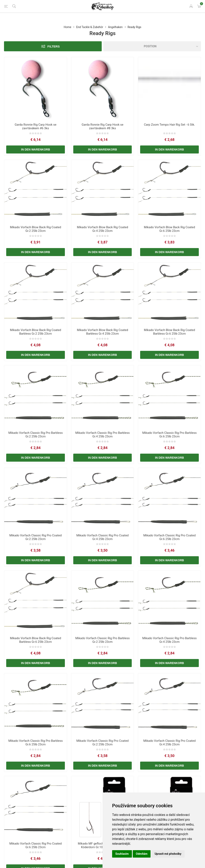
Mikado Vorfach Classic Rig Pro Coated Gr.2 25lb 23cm (36, 537)
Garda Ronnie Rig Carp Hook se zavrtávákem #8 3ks (102, 126)
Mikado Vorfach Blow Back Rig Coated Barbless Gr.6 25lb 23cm (169, 332)
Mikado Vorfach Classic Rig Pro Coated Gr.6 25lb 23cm (169, 537)
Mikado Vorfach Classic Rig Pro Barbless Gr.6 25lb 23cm (170, 435)
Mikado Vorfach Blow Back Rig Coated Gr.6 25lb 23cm (169, 229)
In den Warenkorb (36, 149)
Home (67, 27)
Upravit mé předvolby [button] (168, 854)
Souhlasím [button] (122, 854)
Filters (54, 46)
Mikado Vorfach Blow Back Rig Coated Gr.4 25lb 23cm (102, 229)
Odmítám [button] (142, 854)
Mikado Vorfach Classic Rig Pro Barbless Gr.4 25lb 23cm (102, 435)
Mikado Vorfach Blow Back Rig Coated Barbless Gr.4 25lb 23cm (102, 332)
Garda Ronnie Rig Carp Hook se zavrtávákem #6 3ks (35, 126)
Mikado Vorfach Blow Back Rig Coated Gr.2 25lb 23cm (36, 229)
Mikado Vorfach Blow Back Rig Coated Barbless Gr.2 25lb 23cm (36, 332)
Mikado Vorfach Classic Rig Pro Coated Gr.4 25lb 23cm (102, 537)
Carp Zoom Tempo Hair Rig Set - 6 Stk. (169, 125)
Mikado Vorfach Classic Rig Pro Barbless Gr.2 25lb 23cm (36, 435)
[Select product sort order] (152, 46)
